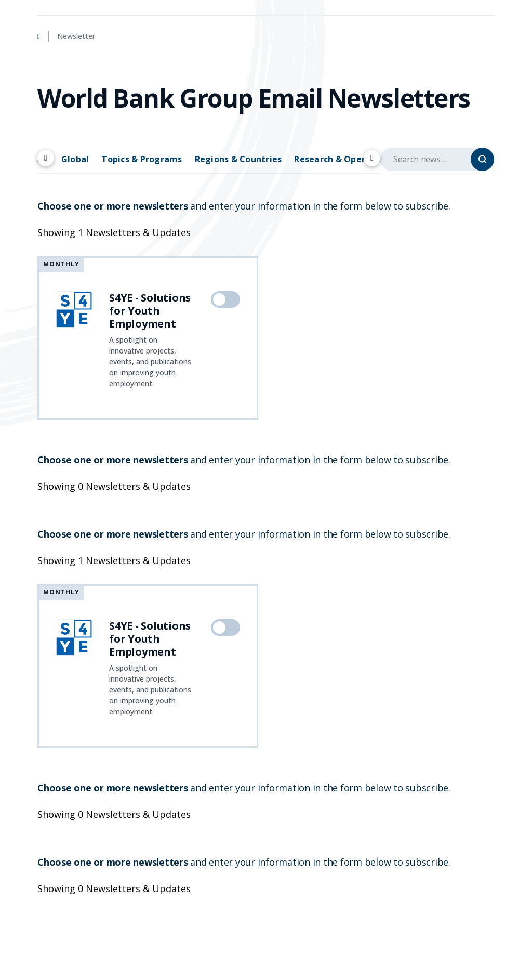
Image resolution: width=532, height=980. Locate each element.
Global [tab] (75, 159)
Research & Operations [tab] (343, 159)
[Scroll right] (372, 158)
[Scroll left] (46, 158)
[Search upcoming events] (437, 159)
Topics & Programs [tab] (142, 159)
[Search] (482, 159)
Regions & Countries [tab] (238, 159)
